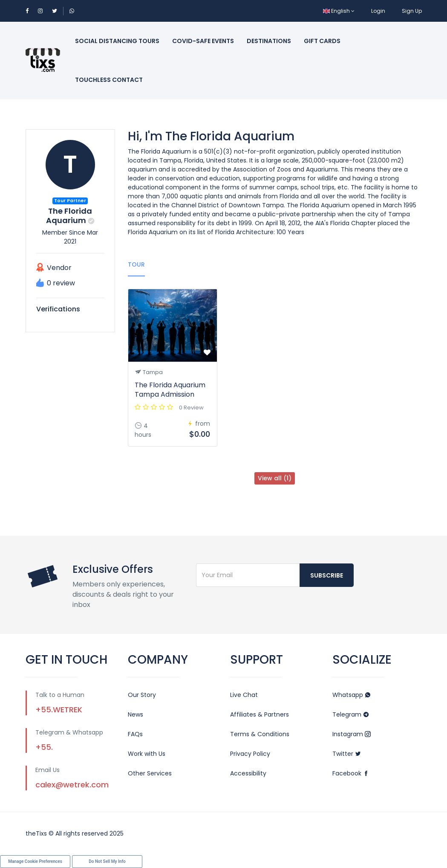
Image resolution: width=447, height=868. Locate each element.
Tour (136, 264)
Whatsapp (352, 695)
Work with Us (147, 754)
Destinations (269, 41)
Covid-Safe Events (203, 41)
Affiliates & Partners (260, 714)
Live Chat (244, 695)
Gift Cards (322, 41)
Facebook (351, 773)
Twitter (347, 754)
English (339, 11)
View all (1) (275, 478)
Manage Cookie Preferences (35, 861)
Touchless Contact (109, 80)
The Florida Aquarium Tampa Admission (170, 390)
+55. (44, 747)
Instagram (352, 734)
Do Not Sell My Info (107, 861)
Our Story (142, 695)
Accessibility (248, 773)
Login (378, 11)
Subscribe (327, 575)
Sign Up (412, 11)
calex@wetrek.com (72, 785)
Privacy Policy (250, 754)
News (136, 714)
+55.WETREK (59, 710)
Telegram (351, 714)
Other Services (150, 773)
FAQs (135, 734)
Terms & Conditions (260, 734)
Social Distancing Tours (117, 41)
